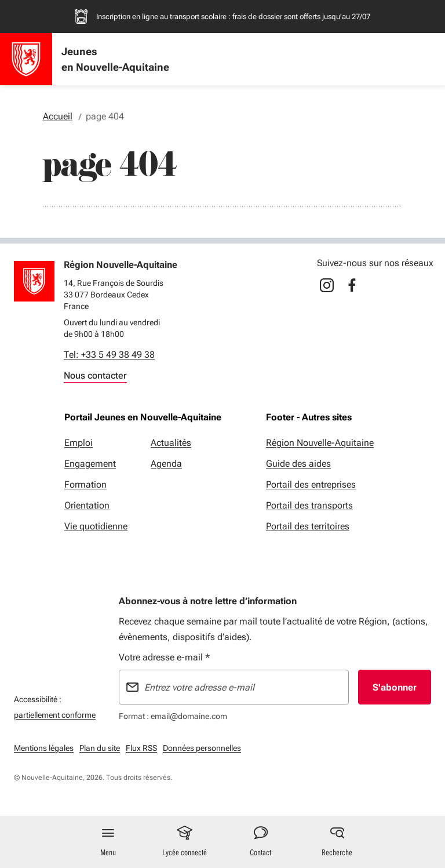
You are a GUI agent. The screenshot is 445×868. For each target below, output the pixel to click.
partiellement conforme (55, 713)
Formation (85, 484)
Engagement (90, 464)
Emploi (79, 443)
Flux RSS (141, 748)
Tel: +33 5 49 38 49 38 (109, 355)
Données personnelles (202, 748)
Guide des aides (298, 464)
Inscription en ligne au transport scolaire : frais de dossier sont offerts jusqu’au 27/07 (233, 17)
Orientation (87, 505)
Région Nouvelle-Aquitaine (320, 443)
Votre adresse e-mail (164, 657)
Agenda (166, 464)
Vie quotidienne (96, 526)
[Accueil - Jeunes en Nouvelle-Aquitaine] (26, 59)
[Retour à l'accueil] (34, 281)
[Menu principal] (108, 842)
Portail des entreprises (311, 484)
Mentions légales (44, 748)
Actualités (171, 443)
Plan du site (100, 748)
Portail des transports (309, 505)
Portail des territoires (308, 526)
